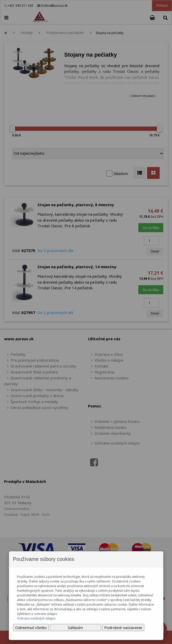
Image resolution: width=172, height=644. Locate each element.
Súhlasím (75, 628)
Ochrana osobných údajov (36, 618)
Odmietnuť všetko (31, 628)
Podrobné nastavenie (123, 628)
